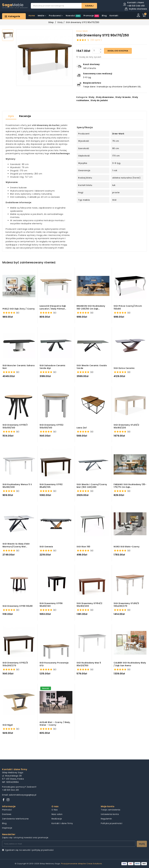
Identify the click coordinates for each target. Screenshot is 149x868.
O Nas (55, 810)
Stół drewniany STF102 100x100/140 (52, 426)
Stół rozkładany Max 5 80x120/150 (89, 664)
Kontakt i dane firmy (62, 823)
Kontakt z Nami (136, 3)
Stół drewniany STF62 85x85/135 (51, 486)
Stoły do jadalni (99, 100)
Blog (4, 823)
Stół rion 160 (83, 547)
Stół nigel (8, 725)
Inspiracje (7, 828)
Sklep (51, 22)
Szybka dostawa (138, 9)
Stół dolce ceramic (124, 368)
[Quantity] (96, 51)
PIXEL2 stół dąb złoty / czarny (19, 309)
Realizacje (57, 819)
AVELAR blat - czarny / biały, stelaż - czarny (55, 724)
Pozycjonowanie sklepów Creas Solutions (82, 864)
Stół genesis (46, 547)
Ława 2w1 (82, 428)
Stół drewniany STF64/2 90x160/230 (89, 605)
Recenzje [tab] (25, 116)
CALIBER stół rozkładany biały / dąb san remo (130, 664)
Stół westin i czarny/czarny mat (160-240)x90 (92, 486)
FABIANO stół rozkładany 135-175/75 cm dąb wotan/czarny (130, 486)
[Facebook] (4, 800)
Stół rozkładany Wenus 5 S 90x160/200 (17, 486)
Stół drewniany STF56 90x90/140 (51, 605)
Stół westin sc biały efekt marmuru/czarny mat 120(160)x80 (16, 545)
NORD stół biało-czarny (127, 547)
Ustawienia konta (110, 814)
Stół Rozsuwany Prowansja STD (54, 664)
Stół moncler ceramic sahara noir (19, 367)
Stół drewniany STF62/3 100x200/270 (15, 664)
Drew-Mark (82, 31)
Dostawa (7, 814)
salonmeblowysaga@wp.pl (23, 795)
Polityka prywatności (112, 823)
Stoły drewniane (105, 97)
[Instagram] (8, 800)
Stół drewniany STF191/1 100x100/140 (15, 426)
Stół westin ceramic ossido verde (92, 367)
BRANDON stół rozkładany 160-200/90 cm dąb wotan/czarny (91, 307)
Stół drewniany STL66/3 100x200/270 (126, 605)
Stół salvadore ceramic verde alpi (53, 367)
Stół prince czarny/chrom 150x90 (128, 307)
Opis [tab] (11, 116)
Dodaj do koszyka (118, 51)
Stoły (60, 22)
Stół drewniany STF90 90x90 (18, 606)
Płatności (7, 810)
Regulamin (106, 819)
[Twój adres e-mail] (69, 844)
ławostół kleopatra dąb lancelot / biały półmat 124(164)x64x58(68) (53, 307)
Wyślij (142, 844)
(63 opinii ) (96, 40)
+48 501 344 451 (10, 790)
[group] (44, 58)
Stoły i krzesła (123, 97)
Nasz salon (57, 814)
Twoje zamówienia (110, 810)
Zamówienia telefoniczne (15, 819)
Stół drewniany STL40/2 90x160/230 (126, 426)
